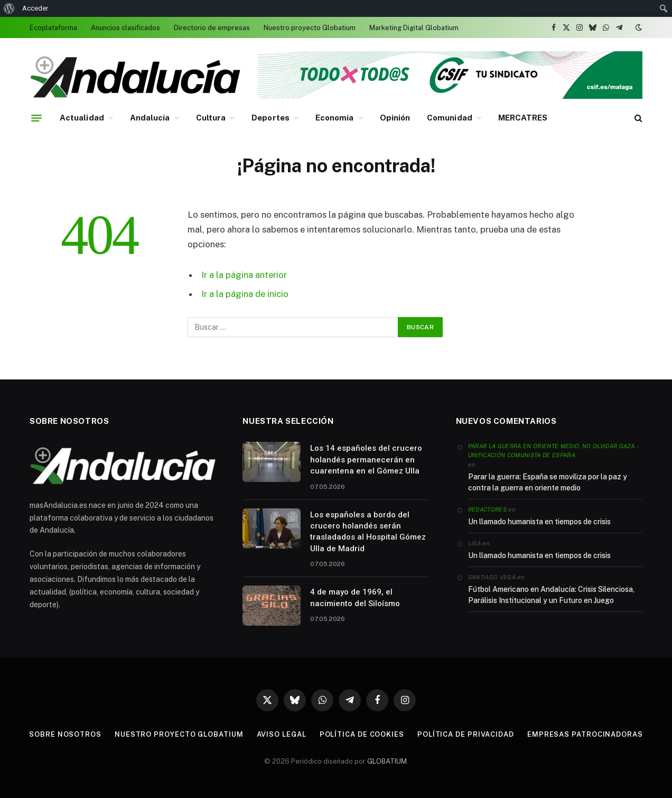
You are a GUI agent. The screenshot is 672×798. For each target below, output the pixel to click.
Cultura (211, 118)
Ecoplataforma (53, 28)
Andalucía (150, 118)
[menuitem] (9, 8)
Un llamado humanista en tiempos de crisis (539, 522)
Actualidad (82, 118)
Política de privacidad (466, 734)
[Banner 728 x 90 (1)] (450, 96)
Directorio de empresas (212, 28)
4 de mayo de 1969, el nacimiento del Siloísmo (355, 597)
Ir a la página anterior (244, 275)
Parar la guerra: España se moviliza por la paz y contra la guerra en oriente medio (548, 482)
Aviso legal (282, 734)
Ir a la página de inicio (245, 294)
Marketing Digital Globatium (414, 28)
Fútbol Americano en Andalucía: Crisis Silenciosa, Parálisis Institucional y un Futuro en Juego (551, 595)
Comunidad (450, 118)
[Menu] (36, 118)
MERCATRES (523, 118)
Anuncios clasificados (125, 28)
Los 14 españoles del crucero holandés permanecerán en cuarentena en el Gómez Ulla (366, 460)
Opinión (395, 118)
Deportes (270, 118)
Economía (335, 118)
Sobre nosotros (65, 734)
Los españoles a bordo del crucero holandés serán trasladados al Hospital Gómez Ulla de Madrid (368, 532)
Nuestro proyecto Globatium (310, 28)
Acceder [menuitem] (35, 8)
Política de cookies (362, 734)
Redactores (487, 509)
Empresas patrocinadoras (585, 734)
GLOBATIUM (387, 761)
